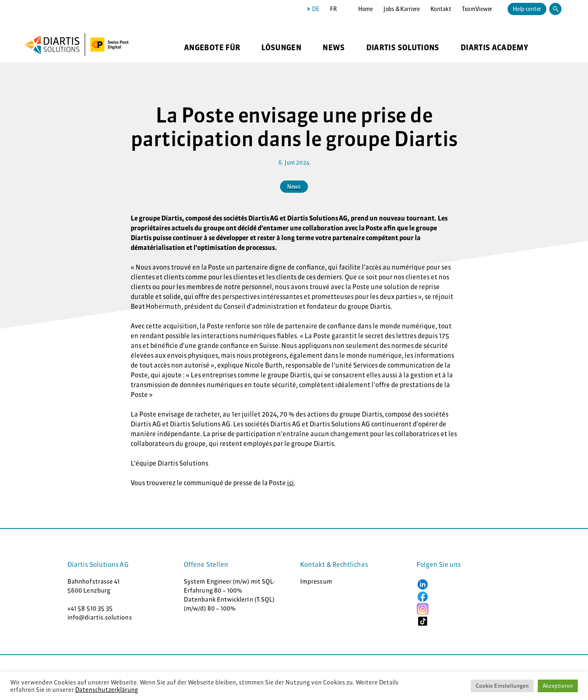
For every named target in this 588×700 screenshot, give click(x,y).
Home (365, 9)
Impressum (316, 581)
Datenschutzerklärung (107, 690)
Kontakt (441, 9)
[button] (423, 584)
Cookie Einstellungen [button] (502, 686)
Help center (527, 9)
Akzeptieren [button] (558, 686)
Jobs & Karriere (402, 9)
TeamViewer (477, 9)
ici (291, 483)
